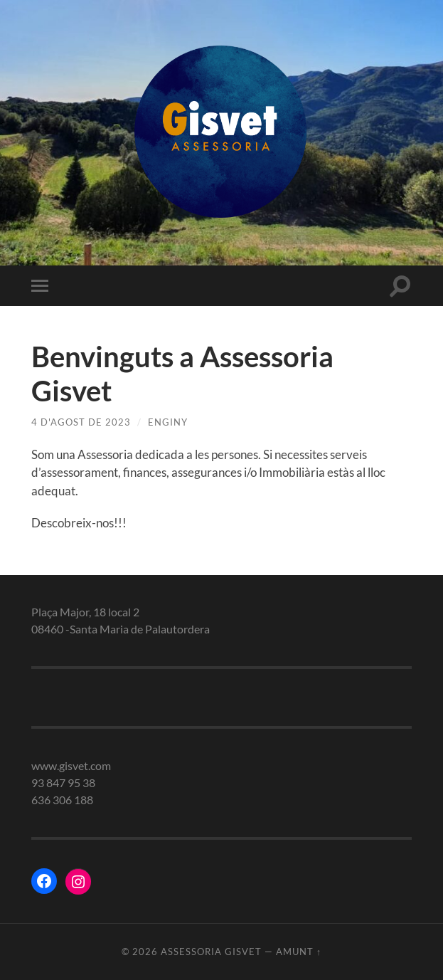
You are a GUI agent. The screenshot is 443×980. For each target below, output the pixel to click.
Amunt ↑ (299, 952)
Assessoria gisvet (211, 952)
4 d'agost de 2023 (81, 422)
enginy (168, 422)
